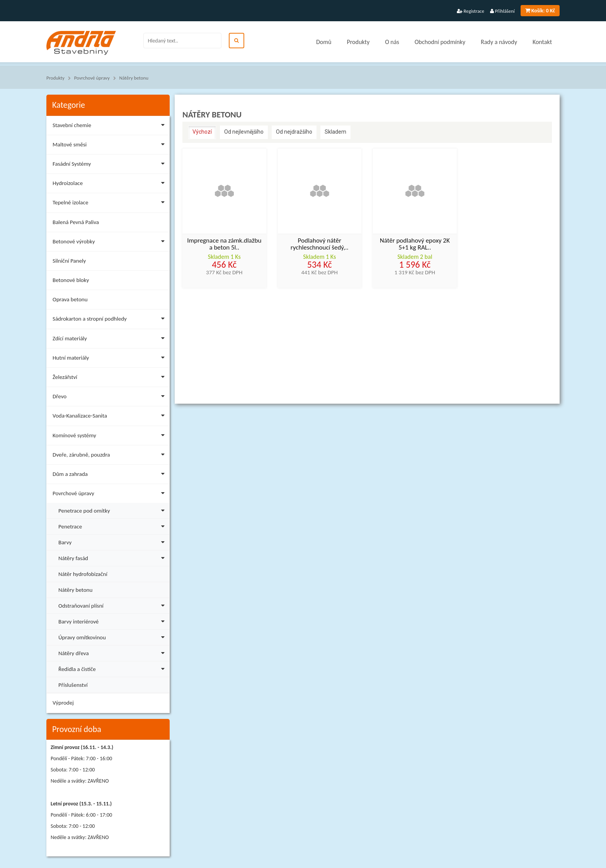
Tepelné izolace (110, 204)
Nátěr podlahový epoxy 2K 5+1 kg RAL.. (415, 245)
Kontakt (542, 42)
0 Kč (540, 11)
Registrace (471, 11)
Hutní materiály (110, 359)
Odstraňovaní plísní (113, 605)
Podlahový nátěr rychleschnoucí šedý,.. (320, 245)
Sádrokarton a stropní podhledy (110, 320)
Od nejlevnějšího (244, 132)
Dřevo (110, 398)
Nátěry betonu (134, 78)
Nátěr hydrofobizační (83, 574)
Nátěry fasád (113, 557)
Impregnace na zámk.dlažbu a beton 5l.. (224, 245)
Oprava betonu (70, 299)
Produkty (358, 42)
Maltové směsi (110, 146)
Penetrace (113, 526)
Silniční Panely (69, 261)
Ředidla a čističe (113, 668)
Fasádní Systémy (110, 165)
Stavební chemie (110, 127)
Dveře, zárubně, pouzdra (110, 456)
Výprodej (63, 703)
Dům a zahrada (110, 475)
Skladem (335, 132)
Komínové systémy (110, 437)
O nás (392, 42)
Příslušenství (73, 685)
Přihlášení (502, 11)
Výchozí (202, 132)
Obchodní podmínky (440, 42)
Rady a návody (499, 42)
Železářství (110, 378)
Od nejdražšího (294, 132)
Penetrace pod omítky (113, 510)
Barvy (113, 541)
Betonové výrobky (110, 243)
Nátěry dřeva (113, 652)
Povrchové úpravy (92, 78)
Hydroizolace (110, 184)
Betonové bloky (71, 280)
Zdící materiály (110, 340)
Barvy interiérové (113, 621)
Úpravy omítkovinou (113, 636)
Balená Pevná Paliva (76, 222)
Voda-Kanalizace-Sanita (110, 417)
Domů (324, 42)
